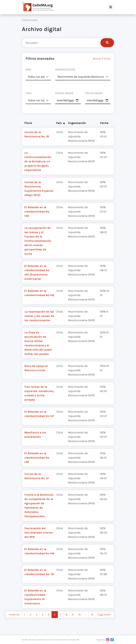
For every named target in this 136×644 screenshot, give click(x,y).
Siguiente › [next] (105, 614)
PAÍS (28, 69)
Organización (77, 123)
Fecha (104, 123)
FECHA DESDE (64, 93)
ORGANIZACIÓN (65, 69)
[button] (111, 7)
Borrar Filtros (102, 59)
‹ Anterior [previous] (14, 614)
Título (28, 123)
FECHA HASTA (94, 93)
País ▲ (61, 123)
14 (92, 614)
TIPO (28, 93)
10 (79, 614)
